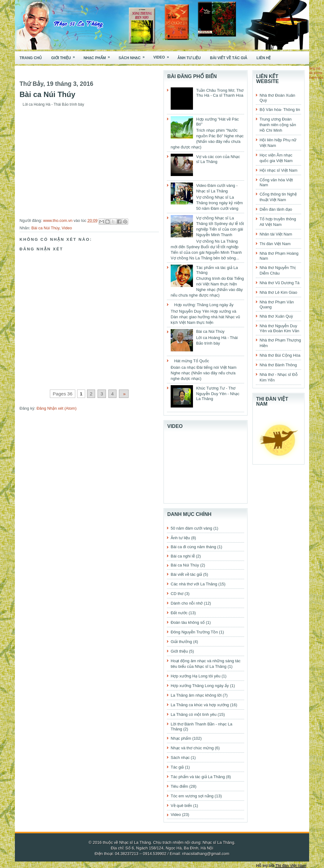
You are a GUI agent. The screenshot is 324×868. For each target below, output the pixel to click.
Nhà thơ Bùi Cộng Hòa (280, 355)
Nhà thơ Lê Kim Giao (278, 292)
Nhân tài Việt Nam (276, 234)
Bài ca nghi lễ (183, 556)
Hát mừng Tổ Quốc (192, 361)
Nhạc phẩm (99, 56)
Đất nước (179, 613)
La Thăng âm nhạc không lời (196, 695)
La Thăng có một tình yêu (194, 714)
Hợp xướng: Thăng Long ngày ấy (204, 305)
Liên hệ (264, 58)
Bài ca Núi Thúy (45, 228)
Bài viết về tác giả (229, 58)
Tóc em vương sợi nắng (192, 796)
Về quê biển (181, 806)
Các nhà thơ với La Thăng (194, 584)
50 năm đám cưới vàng (191, 528)
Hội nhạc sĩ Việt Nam (278, 170)
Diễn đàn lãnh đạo (276, 209)
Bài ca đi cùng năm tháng (193, 547)
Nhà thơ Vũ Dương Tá (280, 283)
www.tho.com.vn (58, 220)
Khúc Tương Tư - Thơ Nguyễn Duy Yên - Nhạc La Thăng (218, 393)
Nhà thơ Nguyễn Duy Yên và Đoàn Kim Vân (279, 328)
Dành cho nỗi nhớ (187, 603)
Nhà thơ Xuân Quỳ (276, 316)
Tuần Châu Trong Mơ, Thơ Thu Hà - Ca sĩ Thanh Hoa (220, 93)
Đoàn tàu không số (188, 622)
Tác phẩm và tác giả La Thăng (198, 777)
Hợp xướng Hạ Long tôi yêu (196, 676)
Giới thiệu (65, 56)
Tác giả (177, 767)
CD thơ (177, 594)
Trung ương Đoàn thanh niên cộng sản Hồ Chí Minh (278, 125)
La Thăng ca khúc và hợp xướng (200, 705)
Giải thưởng (181, 642)
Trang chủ (31, 58)
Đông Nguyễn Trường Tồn (194, 632)
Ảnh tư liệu (189, 58)
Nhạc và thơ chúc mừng (192, 748)
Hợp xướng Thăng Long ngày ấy (200, 686)
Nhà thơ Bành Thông (278, 365)
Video (163, 56)
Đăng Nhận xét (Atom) (57, 408)
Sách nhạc (134, 56)
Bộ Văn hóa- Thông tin (280, 110)
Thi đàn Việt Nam (275, 244)
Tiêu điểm (179, 786)
